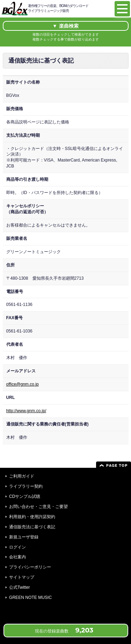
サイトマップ (22, 577)
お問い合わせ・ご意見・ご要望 (38, 507)
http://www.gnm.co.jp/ (26, 411)
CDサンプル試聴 (25, 496)
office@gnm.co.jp (23, 384)
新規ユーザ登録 (24, 537)
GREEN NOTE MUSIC (30, 598)
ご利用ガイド (22, 476)
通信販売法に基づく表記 (32, 527)
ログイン (17, 547)
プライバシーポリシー (30, 567)
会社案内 (17, 557)
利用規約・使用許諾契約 (32, 517)
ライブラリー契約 (26, 486)
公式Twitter (20, 587)
